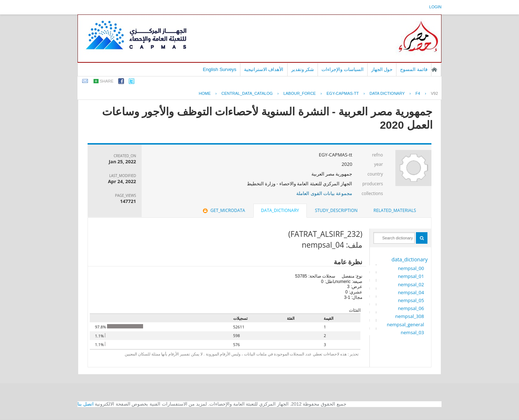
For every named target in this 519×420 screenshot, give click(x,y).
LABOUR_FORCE (300, 93)
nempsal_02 (411, 284)
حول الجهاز (382, 69)
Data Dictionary (387, 93)
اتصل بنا (86, 404)
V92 (434, 93)
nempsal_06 (411, 308)
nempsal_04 (411, 292)
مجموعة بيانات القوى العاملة (324, 193)
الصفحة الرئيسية (434, 70)
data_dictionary (409, 259)
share (107, 81)
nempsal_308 (409, 316)
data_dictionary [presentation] (280, 210)
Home (205, 93)
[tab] (395, 211)
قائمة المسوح (414, 69)
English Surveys (220, 69)
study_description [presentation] (336, 210)
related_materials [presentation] (395, 210)
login (435, 7)
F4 (418, 93)
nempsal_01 (411, 276)
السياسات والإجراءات (343, 69)
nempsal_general (405, 324)
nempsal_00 (411, 268)
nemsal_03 (412, 332)
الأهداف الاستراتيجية (264, 69)
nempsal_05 (411, 300)
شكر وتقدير (303, 69)
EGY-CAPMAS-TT (343, 93)
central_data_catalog (247, 93)
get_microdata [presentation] (223, 210)
